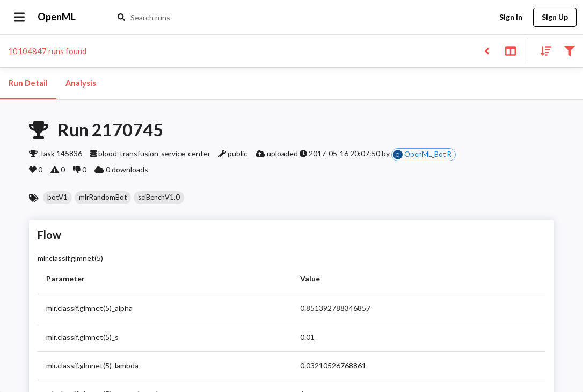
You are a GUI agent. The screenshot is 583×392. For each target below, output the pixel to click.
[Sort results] (543, 50)
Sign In (511, 17)
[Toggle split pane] (510, 50)
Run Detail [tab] (28, 83)
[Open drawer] (20, 17)
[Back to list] (487, 50)
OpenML (57, 17)
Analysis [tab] (81, 83)
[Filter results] (569, 50)
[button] (57, 198)
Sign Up (555, 17)
